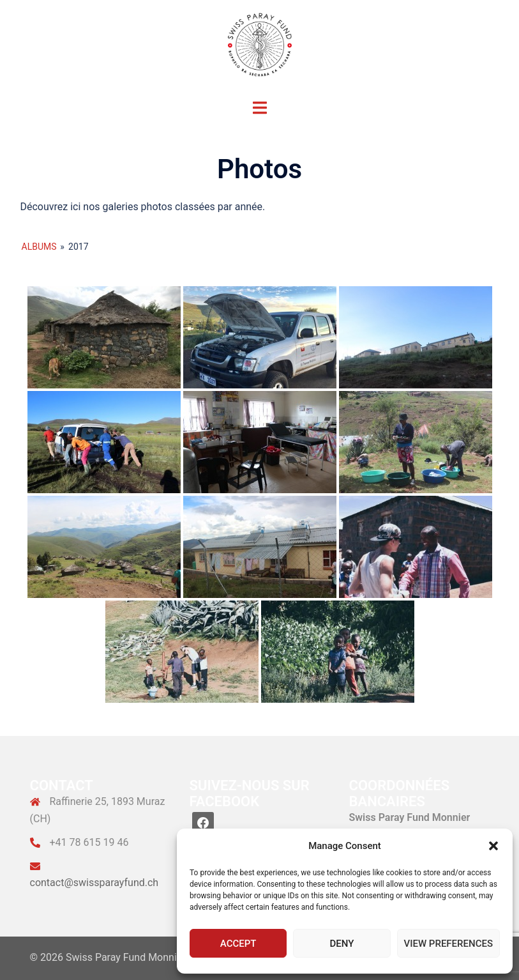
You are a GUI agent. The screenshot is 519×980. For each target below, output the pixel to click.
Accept (238, 944)
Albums (39, 247)
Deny (342, 944)
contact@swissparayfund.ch (94, 883)
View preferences (448, 944)
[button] (493, 846)
